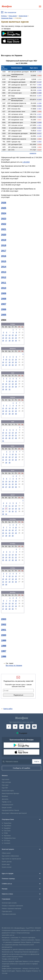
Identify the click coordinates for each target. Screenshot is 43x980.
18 (10, 362)
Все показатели (10, 12)
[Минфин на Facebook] (9, 727)
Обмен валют (6, 853)
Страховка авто (7, 911)
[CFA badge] (7, 922)
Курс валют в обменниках (10, 856)
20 (6, 338)
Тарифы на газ (7, 802)
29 (13, 341)
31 (10, 389)
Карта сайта (8, 709)
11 (10, 359)
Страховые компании (9, 914)
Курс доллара (6, 782)
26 (3, 341)
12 (3, 335)
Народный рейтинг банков (10, 810)
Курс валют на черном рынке (11, 859)
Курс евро (5, 785)
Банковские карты (8, 791)
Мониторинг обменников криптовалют (14, 813)
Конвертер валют (7, 805)
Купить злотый (7, 867)
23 (16, 338)
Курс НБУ (5, 788)
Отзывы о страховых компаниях (12, 906)
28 (10, 341)
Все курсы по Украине (14, 665)
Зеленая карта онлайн (9, 903)
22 (13, 338)
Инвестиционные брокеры (10, 793)
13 (6, 335)
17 (6, 362)
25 (10, 365)
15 (13, 335)
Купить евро (6, 864)
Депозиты (5, 799)
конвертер (33, 153)
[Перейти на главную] (7, 7)
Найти (37, 762)
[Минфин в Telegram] (15, 727)
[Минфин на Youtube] (34, 727)
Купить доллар (7, 862)
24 (6, 365)
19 (3, 338)
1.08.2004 (26, 162)
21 (10, 338)
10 (6, 359)
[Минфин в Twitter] (22, 727)
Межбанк (5, 796)
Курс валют (6, 779)
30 (16, 341)
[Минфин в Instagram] (28, 727)
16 (16, 335)
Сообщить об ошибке (21, 768)
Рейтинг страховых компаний (11, 909)
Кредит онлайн (7, 808)
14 (10, 335)
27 (6, 341)
